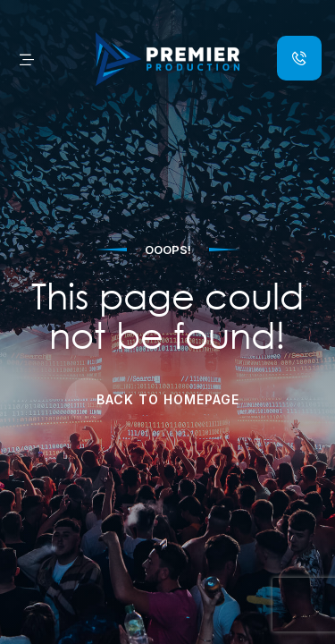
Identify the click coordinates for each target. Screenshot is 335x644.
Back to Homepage (168, 399)
